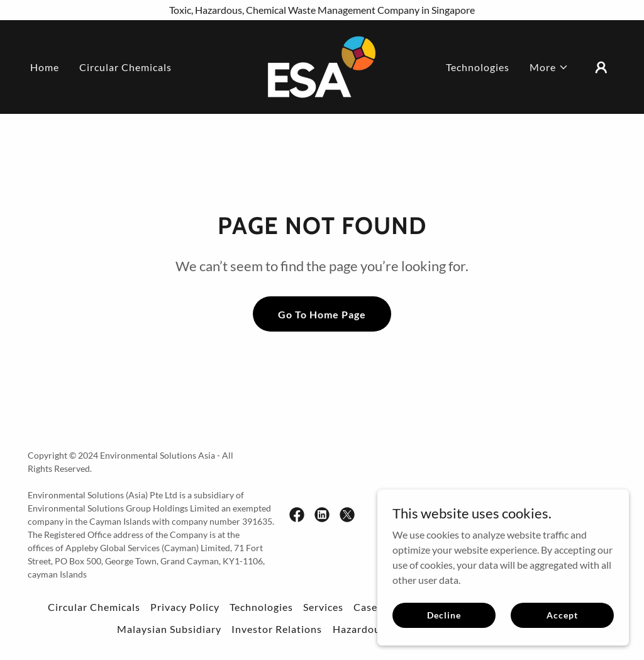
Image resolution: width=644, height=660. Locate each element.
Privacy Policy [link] (185, 607)
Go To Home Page (322, 314)
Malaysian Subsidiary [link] (169, 629)
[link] (322, 66)
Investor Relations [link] (277, 629)
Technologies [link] (478, 67)
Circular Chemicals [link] (125, 67)
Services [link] (323, 607)
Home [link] (45, 67)
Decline (444, 615)
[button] (549, 67)
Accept (562, 615)
